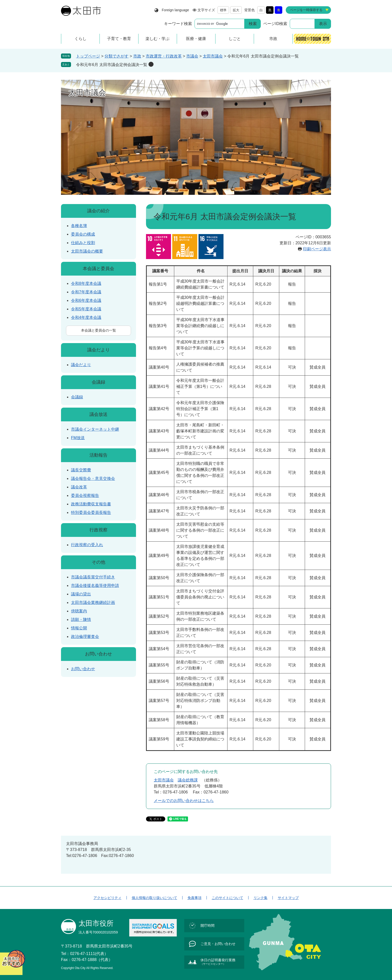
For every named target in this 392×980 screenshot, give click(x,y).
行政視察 (98, 530)
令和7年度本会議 (86, 292)
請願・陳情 (81, 620)
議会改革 (79, 487)
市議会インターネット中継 (95, 429)
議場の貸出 (81, 594)
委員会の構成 (83, 234)
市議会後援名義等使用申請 (95, 586)
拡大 (236, 10)
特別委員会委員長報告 (91, 513)
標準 (223, 10)
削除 (151, 64)
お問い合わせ (98, 654)
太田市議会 (213, 56)
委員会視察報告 (85, 496)
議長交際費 (81, 470)
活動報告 (98, 455)
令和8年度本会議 (86, 283)
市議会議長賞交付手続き (93, 577)
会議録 (98, 382)
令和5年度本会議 (86, 309)
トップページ (88, 56)
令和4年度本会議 (86, 317)
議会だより (98, 350)
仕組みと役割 (83, 243)
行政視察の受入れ (87, 545)
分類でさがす (116, 56)
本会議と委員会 (98, 269)
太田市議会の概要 (87, 251)
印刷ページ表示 (317, 249)
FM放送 (78, 438)
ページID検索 (275, 24)
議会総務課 (188, 780)
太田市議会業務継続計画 (93, 603)
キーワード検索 (178, 24)
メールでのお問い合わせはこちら (184, 801)
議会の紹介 (98, 211)
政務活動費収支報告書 (91, 504)
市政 (137, 56)
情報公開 (79, 628)
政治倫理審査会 (85, 637)
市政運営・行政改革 (164, 56)
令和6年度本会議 (86, 300)
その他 (98, 562)
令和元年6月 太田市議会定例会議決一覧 (112, 65)
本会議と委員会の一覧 (98, 330)
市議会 (192, 56)
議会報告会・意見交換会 (93, 478)
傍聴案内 (79, 611)
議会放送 (98, 414)
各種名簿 (79, 226)
